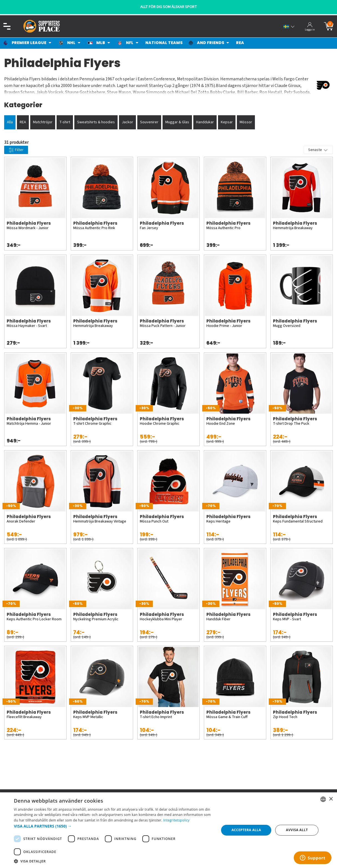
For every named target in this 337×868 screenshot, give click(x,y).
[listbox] (323, 799)
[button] (113, 826)
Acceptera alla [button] (246, 830)
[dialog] (168, 830)
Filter (16, 150)
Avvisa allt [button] (297, 830)
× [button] (331, 799)
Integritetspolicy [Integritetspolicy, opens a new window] (177, 820)
